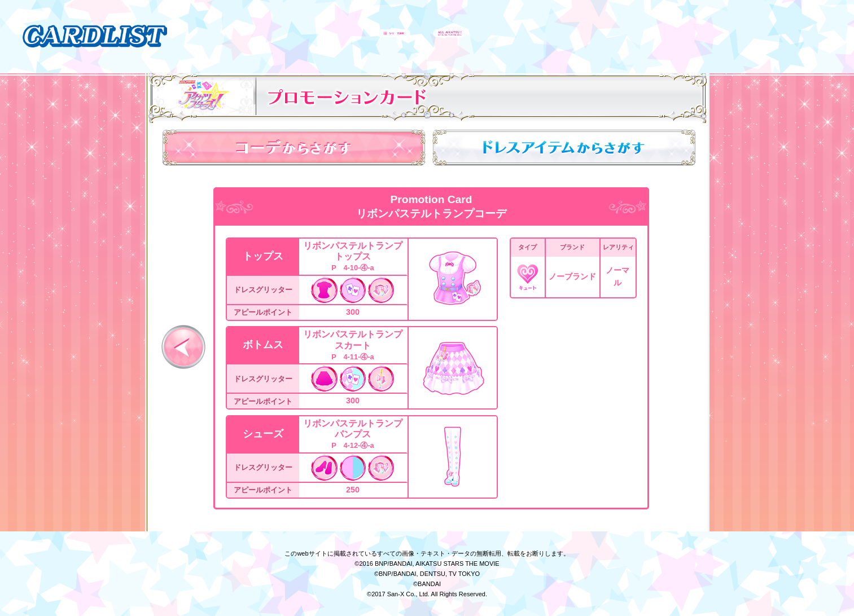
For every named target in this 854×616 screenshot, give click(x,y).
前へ (183, 347)
